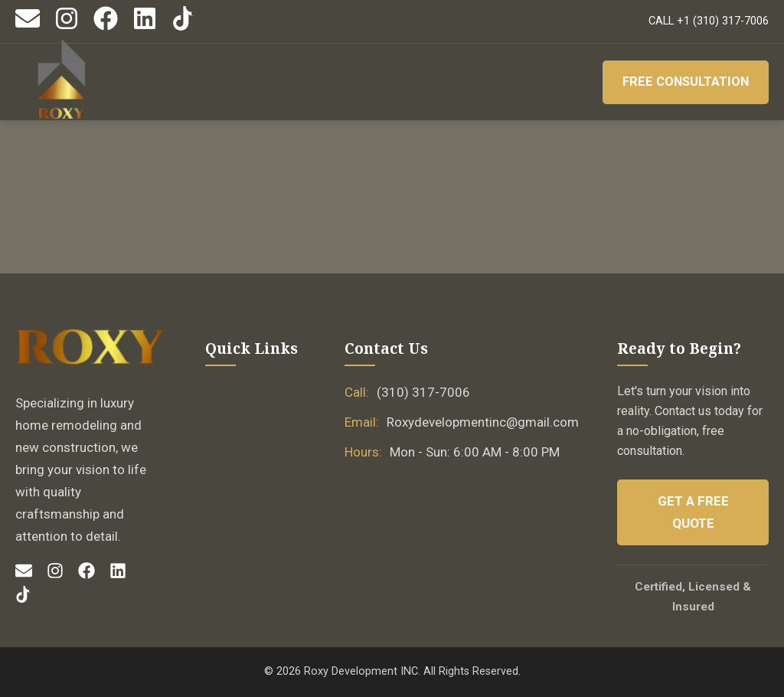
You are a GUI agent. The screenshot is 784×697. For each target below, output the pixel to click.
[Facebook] (106, 27)
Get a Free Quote (693, 512)
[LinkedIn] (145, 27)
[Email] (28, 27)
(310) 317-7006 (423, 392)
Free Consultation (683, 82)
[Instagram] (67, 27)
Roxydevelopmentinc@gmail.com (483, 422)
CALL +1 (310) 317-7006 (709, 21)
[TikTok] (184, 27)
